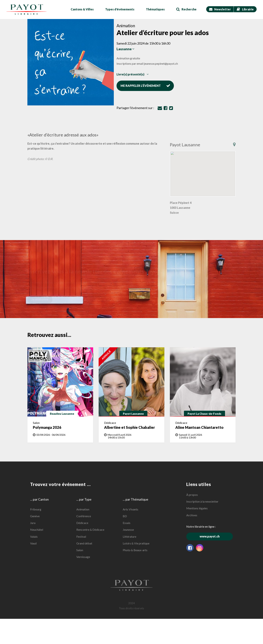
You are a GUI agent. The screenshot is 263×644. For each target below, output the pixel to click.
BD (125, 516)
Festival (81, 536)
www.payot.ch (216, 536)
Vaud (33, 543)
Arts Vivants (130, 509)
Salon (80, 550)
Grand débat (84, 543)
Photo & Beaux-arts (135, 550)
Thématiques (155, 9)
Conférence (84, 516)
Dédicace (82, 523)
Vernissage (83, 557)
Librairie (245, 9)
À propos (192, 495)
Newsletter (220, 9)
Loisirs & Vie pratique (136, 543)
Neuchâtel (37, 530)
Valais (34, 536)
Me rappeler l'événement (145, 86)
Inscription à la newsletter (202, 501)
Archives (192, 515)
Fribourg (36, 509)
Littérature (129, 536)
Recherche (186, 9)
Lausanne (125, 49)
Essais (127, 523)
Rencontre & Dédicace (90, 530)
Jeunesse (128, 530)
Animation (83, 509)
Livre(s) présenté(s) (133, 74)
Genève (35, 516)
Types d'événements (120, 9)
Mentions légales (197, 508)
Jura (33, 523)
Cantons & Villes (82, 9)
